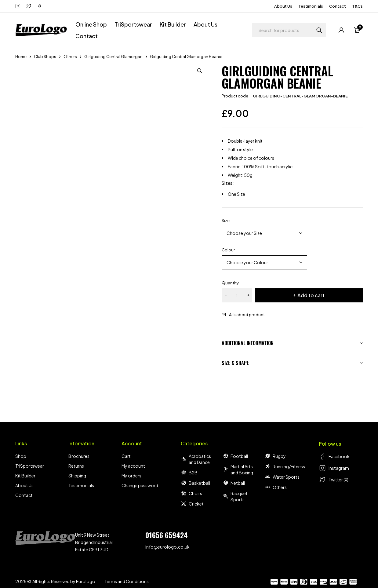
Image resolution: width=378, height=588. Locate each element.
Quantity (230, 283)
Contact (338, 6)
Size (226, 221)
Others (70, 57)
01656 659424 (167, 535)
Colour (228, 250)
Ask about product (247, 315)
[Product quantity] (237, 295)
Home (21, 57)
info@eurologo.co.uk (167, 547)
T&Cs (357, 6)
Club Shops (45, 57)
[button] (200, 71)
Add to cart (311, 295)
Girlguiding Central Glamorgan (113, 57)
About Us (283, 6)
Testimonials (311, 6)
